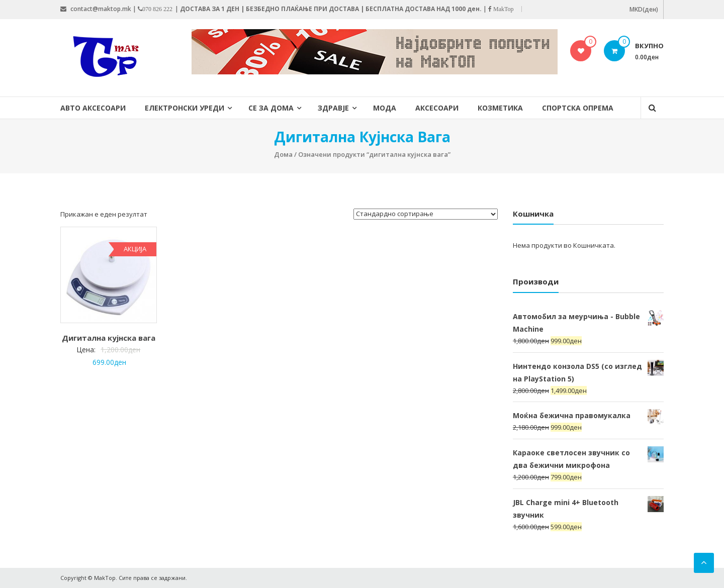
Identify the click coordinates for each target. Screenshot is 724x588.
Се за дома (271, 108)
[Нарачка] (426, 214)
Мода (385, 108)
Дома (283, 154)
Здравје (333, 108)
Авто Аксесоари (93, 108)
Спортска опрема (578, 108)
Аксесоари (437, 108)
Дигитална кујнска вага (109, 338)
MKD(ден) (644, 9)
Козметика (500, 108)
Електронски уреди (185, 108)
